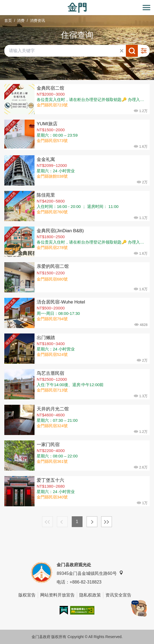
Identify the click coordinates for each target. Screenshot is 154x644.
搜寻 (132, 51)
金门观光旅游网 (77, 8)
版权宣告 (27, 595)
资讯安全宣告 (118, 595)
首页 (8, 21)
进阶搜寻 (144, 51)
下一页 (92, 522)
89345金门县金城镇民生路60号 (90, 573)
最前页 (47, 522)
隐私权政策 (90, 595)
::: (2, 3)
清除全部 (122, 51)
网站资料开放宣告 (57, 595)
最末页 (107, 522)
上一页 (62, 522)
